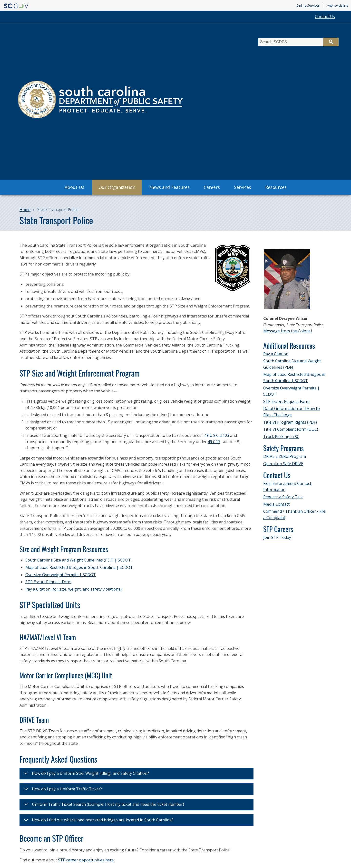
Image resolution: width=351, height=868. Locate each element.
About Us (74, 187)
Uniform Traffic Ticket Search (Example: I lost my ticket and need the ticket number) (103, 806)
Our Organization (117, 187)
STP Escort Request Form (48, 582)
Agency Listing (337, 6)
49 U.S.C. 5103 (217, 435)
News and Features (170, 187)
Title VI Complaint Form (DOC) (291, 429)
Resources (276, 187)
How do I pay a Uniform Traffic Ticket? (62, 791)
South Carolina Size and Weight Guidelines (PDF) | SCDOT (78, 560)
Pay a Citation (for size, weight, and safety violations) (73, 589)
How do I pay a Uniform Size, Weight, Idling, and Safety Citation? (86, 775)
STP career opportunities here (86, 860)
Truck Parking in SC (281, 437)
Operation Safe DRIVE (283, 464)
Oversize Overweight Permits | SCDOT (61, 575)
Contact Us (325, 17)
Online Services (308, 6)
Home (25, 210)
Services (243, 187)
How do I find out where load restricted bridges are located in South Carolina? (98, 822)
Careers (212, 187)
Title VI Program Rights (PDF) (290, 422)
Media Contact (276, 504)
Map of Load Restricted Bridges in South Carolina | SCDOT (79, 567)
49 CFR (214, 442)
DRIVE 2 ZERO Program (285, 456)
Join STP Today (277, 537)
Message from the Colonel (288, 331)
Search (331, 42)
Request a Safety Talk (283, 497)
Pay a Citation (276, 354)
